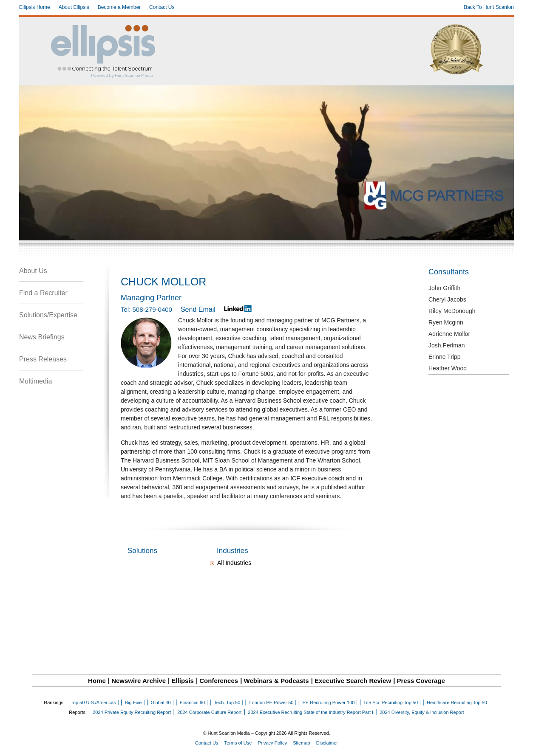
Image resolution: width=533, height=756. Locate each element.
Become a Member (119, 7)
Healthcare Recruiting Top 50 (457, 702)
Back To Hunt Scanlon (489, 7)
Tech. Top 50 (227, 702)
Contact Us (162, 7)
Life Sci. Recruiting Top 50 (391, 702)
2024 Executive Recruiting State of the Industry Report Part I (310, 712)
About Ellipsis (74, 7)
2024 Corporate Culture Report (209, 712)
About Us (33, 271)
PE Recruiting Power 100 (328, 702)
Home (97, 681)
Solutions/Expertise (48, 315)
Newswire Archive (139, 681)
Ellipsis (183, 681)
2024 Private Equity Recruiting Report (132, 712)
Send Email (198, 309)
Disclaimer (327, 743)
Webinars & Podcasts (276, 681)
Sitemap (301, 743)
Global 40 (161, 702)
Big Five (133, 702)
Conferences (219, 681)
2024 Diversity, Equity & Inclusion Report (422, 712)
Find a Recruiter (43, 293)
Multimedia (35, 381)
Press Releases (43, 359)
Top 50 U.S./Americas (93, 702)
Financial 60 (192, 702)
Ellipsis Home (35, 7)
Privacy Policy (272, 743)
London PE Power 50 (271, 702)
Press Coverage (421, 681)
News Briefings (42, 337)
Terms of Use (238, 743)
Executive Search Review (353, 681)
